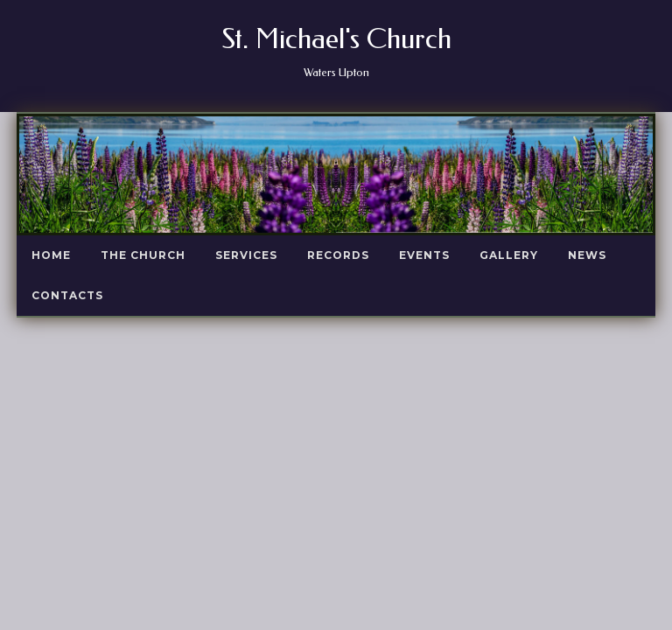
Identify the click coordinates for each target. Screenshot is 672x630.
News (587, 255)
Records (338, 255)
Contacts (67, 295)
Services (246, 255)
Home (51, 255)
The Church (143, 255)
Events (424, 255)
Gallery (509, 255)
